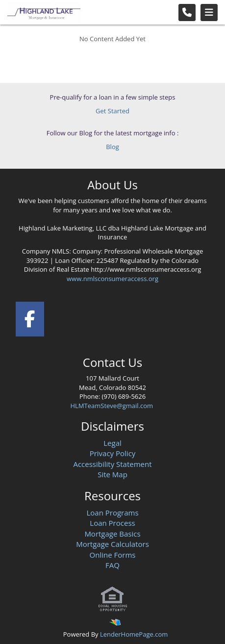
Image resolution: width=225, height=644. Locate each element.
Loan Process (112, 523)
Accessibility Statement (112, 464)
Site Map (112, 474)
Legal (112, 443)
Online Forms (113, 555)
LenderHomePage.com (134, 634)
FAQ (112, 565)
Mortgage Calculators (112, 544)
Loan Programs (112, 513)
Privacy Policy (113, 453)
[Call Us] (187, 13)
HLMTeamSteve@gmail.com (112, 406)
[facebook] (30, 317)
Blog (112, 147)
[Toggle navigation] (209, 13)
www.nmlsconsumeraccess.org (112, 279)
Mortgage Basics (112, 534)
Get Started (112, 111)
